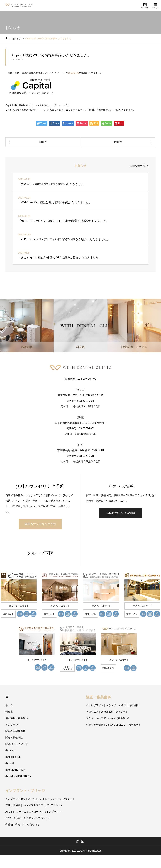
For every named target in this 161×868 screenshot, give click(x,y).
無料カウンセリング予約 (40, 524)
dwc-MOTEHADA (15, 770)
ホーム (9, 705)
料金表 (9, 712)
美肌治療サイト (108, 668)
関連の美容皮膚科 (15, 731)
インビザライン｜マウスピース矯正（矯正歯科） (113, 705)
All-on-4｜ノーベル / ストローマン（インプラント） (35, 812)
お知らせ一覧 (137, 166)
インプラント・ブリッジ (25, 791)
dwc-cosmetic (13, 757)
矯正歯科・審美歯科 (17, 718)
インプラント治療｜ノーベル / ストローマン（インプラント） (40, 799)
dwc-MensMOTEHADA (18, 776)
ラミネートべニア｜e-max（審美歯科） (108, 718)
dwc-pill (10, 763)
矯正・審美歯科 (98, 697)
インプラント (13, 725)
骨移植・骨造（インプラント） (23, 825)
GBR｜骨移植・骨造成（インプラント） (28, 818)
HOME (7, 697)
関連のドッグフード (17, 744)
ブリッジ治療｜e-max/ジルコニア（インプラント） (34, 805)
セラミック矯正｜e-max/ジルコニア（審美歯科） (114, 725)
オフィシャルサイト (19, 606)
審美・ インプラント (67, 668)
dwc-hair (10, 750)
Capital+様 (74, 73)
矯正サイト (8, 614)
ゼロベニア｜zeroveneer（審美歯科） (107, 712)
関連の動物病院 (14, 738)
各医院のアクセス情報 (121, 513)
